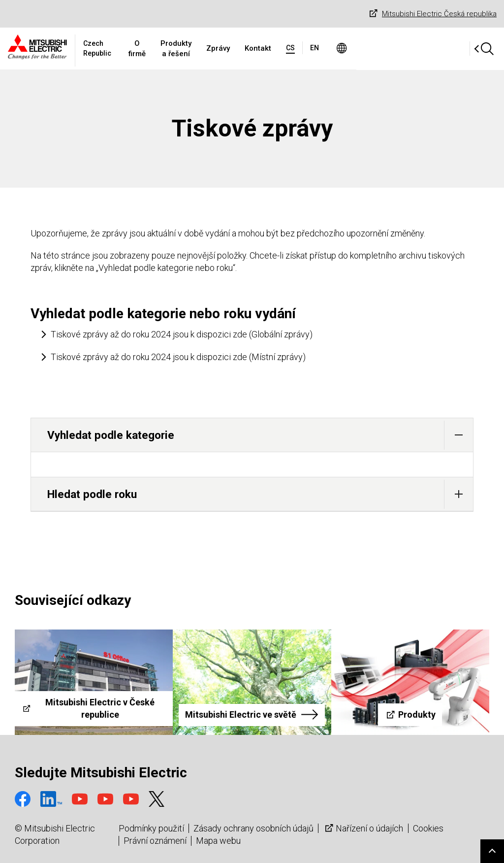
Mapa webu (218, 841)
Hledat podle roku (260, 494)
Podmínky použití (151, 828)
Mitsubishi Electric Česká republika (432, 14)
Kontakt (338, 48)
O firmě (184, 48)
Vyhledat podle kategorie (260, 435)
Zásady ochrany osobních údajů (253, 828)
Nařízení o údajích (363, 828)
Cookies (428, 828)
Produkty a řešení (241, 48)
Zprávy (298, 48)
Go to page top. (492, 851)
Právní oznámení (155, 841)
